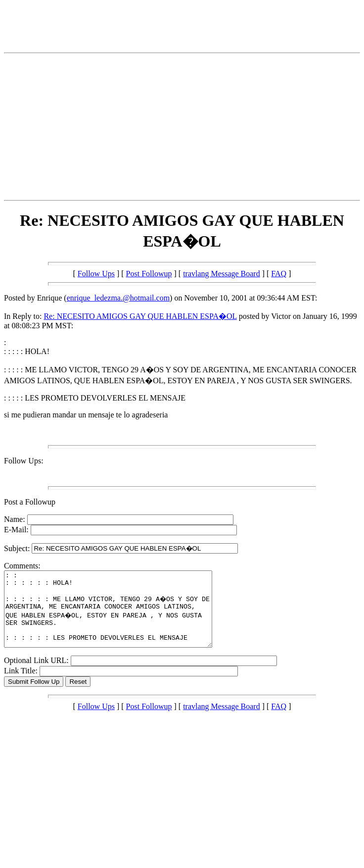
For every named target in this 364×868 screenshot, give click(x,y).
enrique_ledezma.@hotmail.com (118, 298)
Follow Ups (96, 274)
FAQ (279, 274)
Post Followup (149, 274)
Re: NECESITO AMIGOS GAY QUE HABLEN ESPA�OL (140, 316)
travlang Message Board (222, 274)
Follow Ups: (24, 461)
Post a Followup (30, 502)
